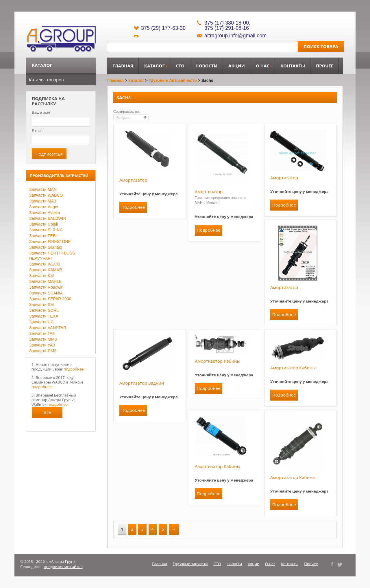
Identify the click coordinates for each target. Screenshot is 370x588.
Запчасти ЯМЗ (43, 351)
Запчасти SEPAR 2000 (50, 299)
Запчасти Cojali (44, 224)
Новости (206, 66)
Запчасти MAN (43, 189)
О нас (263, 66)
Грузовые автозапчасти (173, 80)
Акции (237, 66)
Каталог (155, 66)
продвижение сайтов (63, 567)
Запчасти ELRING (46, 230)
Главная (123, 66)
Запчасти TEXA (44, 316)
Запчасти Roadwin (46, 287)
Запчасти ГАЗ (42, 333)
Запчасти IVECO (45, 264)
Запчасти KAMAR (46, 270)
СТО (180, 66)
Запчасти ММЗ (43, 339)
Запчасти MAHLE (45, 281)
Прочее (325, 66)
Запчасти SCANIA (46, 293)
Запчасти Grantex (46, 247)
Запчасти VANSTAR (48, 328)
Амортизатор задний (142, 383)
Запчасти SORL (44, 310)
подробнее (74, 369)
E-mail (37, 130)
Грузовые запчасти (190, 564)
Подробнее (133, 207)
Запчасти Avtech (45, 213)
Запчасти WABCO (46, 195)
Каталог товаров (46, 80)
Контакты (293, 66)
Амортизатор (133, 180)
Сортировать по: (127, 112)
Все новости (47, 414)
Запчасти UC (41, 322)
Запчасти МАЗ (43, 201)
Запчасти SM (41, 305)
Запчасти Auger (44, 207)
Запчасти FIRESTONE (50, 242)
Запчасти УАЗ (42, 345)
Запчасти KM (41, 276)
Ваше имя (41, 112)
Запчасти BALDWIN (48, 218)
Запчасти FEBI (43, 236)
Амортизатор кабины (218, 361)
